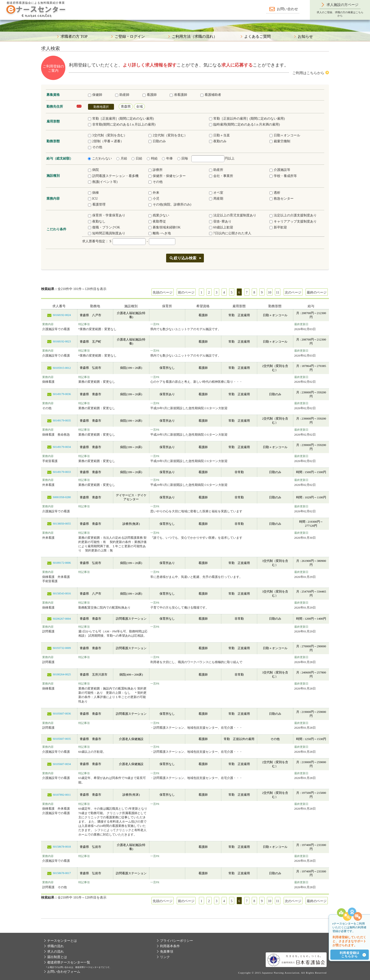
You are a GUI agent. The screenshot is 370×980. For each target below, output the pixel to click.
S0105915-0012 (62, 368)
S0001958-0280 (62, 497)
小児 (154, 199)
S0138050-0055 (62, 524)
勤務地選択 (101, 107)
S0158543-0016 (62, 593)
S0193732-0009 (62, 648)
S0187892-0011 (62, 795)
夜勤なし (97, 221)
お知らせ (305, 37)
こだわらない (100, 158)
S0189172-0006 (62, 563)
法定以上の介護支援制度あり (293, 215)
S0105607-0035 (62, 739)
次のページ (293, 292)
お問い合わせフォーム (64, 972)
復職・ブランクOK (104, 227)
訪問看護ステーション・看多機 (113, 176)
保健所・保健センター (167, 176)
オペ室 (216, 193)
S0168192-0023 (62, 341)
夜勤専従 (157, 221)
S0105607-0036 (62, 714)
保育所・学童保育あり (107, 215)
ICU (93, 199)
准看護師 (178, 95)
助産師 (122, 95)
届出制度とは (57, 957)
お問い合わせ (287, 9)
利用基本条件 (170, 946)
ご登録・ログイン (130, 37)
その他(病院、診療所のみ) (170, 204)
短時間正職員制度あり (107, 233)
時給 (152, 158)
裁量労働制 (280, 141)
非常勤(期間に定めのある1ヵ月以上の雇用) (122, 124)
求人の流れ (55, 952)
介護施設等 (280, 170)
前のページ (186, 292)
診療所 (156, 170)
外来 (154, 193)
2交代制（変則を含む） (168, 135)
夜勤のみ (218, 141)
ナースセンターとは (62, 941)
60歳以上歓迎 (221, 227)
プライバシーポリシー (177, 941)
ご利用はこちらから (308, 73)
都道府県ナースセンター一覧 (69, 962)
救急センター (282, 199)
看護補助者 (211, 95)
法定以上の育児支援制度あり (233, 215)
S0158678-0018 (62, 847)
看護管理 (97, 204)
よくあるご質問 (257, 37)
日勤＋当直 (219, 135)
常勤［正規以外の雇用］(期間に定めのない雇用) (247, 119)
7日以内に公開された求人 (230, 233)
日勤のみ (157, 141)
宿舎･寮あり (220, 221)
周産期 (216, 199)
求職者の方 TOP (74, 37)
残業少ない (159, 215)
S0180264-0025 (62, 674)
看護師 (150, 95)
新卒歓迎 (278, 227)
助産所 (216, 170)
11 (278, 292)
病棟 (93, 193)
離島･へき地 (160, 233)
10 (270, 292)
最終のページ (317, 292)
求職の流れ (55, 946)
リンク (165, 957)
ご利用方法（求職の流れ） (194, 37)
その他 (95, 147)
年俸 (167, 158)
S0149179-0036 (62, 394)
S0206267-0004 (62, 619)
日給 (137, 158)
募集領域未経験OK (164, 227)
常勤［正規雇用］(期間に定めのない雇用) (121, 119)
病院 (93, 170)
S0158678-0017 (62, 873)
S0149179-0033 (62, 472)
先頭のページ (163, 292)
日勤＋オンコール (285, 135)
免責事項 (167, 952)
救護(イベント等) (103, 182)
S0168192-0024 (62, 315)
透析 (275, 193)
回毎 (183, 158)
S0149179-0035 (62, 421)
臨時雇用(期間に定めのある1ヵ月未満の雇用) (244, 124)
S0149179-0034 (62, 447)
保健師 (95, 95)
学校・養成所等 (283, 176)
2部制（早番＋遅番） (106, 141)
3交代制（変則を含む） (107, 135)
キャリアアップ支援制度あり (293, 221)
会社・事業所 (221, 176)
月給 (122, 158)
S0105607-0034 (62, 764)
